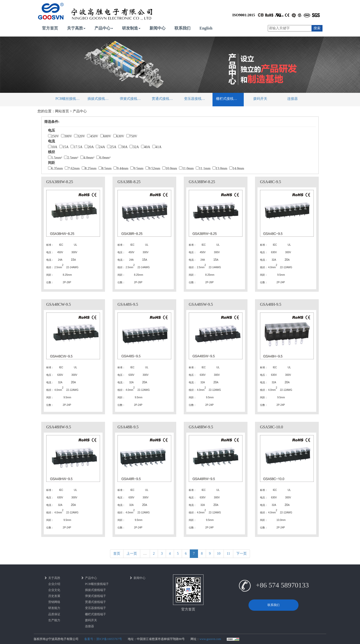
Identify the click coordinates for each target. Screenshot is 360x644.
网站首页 (62, 111)
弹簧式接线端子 (132, 99)
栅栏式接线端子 (228, 99)
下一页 (241, 554)
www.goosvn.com (210, 639)
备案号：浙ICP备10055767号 (103, 639)
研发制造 (131, 28)
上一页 (132, 554)
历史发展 (54, 596)
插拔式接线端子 (100, 99)
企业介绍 (54, 584)
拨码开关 (260, 99)
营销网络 (54, 602)
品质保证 (54, 614)
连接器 (292, 99)
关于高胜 (76, 28)
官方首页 (50, 28)
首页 (117, 554)
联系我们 (182, 28)
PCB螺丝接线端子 (69, 99)
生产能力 (54, 620)
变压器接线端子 (196, 99)
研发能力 (54, 608)
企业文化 (54, 590)
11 (228, 554)
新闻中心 (157, 28)
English (206, 28)
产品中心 (104, 28)
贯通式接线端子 (164, 99)
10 (219, 554)
